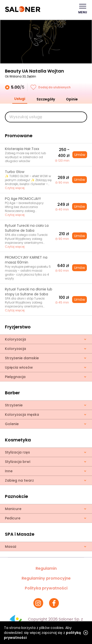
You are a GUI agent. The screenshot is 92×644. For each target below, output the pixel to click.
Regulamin (46, 568)
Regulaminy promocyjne (46, 578)
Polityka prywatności (46, 588)
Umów (80, 155)
